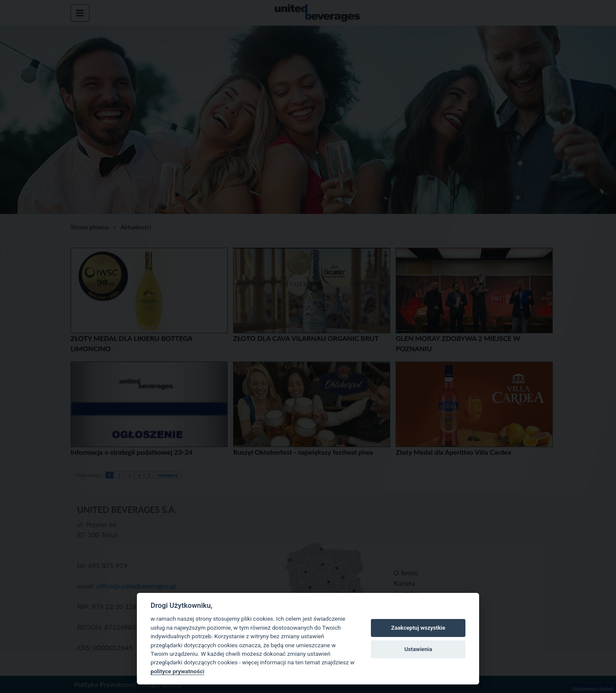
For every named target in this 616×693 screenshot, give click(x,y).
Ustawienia (418, 649)
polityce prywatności (178, 671)
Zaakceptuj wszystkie (418, 628)
